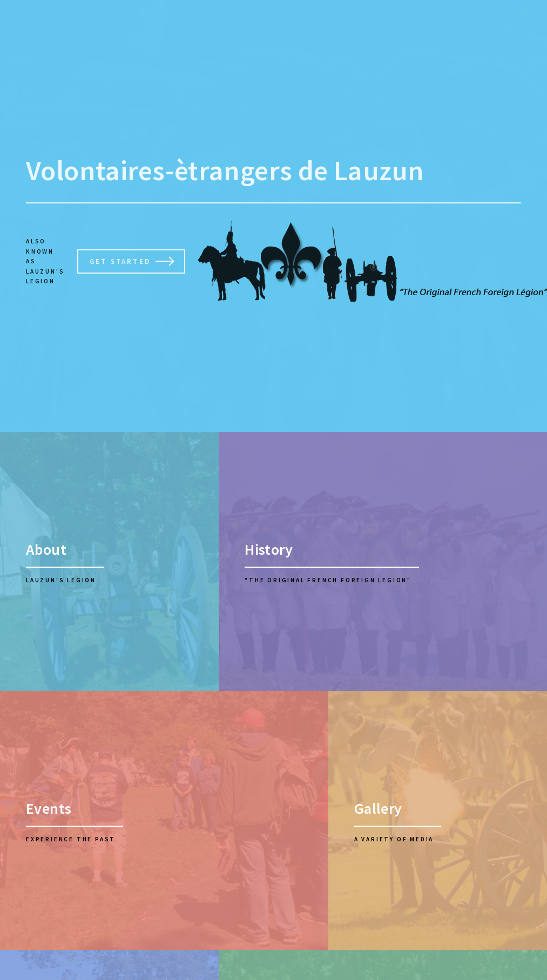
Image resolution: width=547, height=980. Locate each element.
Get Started (120, 261)
